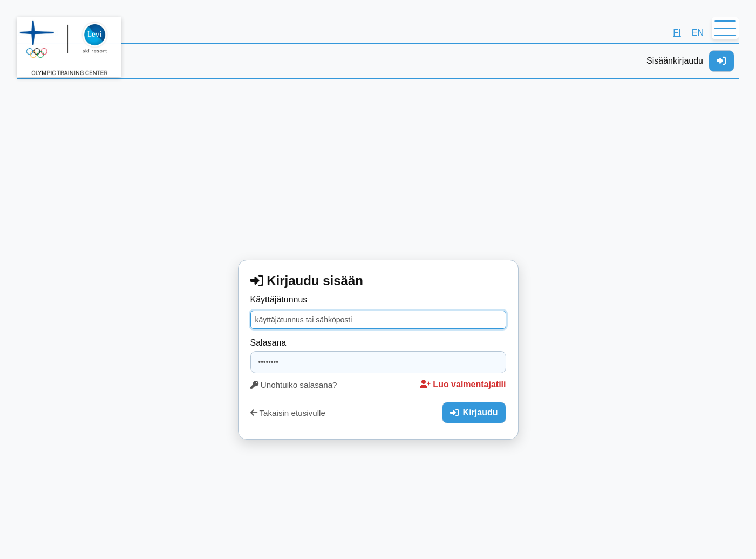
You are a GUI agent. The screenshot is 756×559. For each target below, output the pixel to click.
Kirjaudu (474, 412)
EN (698, 33)
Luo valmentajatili (463, 384)
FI (677, 33)
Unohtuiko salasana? (294, 385)
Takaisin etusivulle (288, 413)
